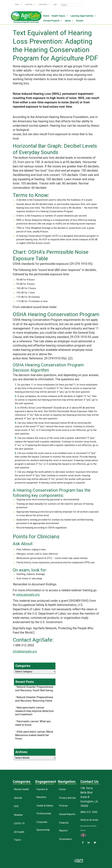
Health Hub (29, 4)
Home (46, 16)
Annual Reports (67, 814)
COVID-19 (19, 823)
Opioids (18, 798)
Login (55, 4)
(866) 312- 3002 (89, 812)
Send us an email (89, 820)
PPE (16, 806)
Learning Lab (43, 4)
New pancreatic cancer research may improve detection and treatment (34, 711)
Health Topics (60, 16)
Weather (18, 815)
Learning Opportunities (83, 16)
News (17, 4)
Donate (80, 21)
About (69, 21)
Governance (65, 839)
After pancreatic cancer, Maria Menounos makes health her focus (34, 735)
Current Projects (53, 21)
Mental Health (21, 789)
